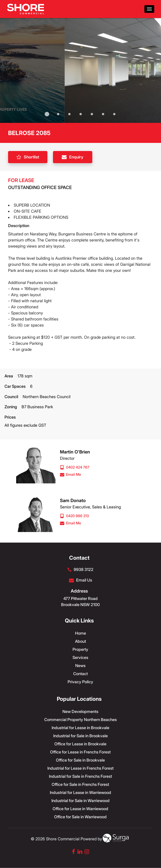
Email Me (71, 474)
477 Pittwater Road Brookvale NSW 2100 (80, 602)
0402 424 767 (75, 467)
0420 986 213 (74, 516)
